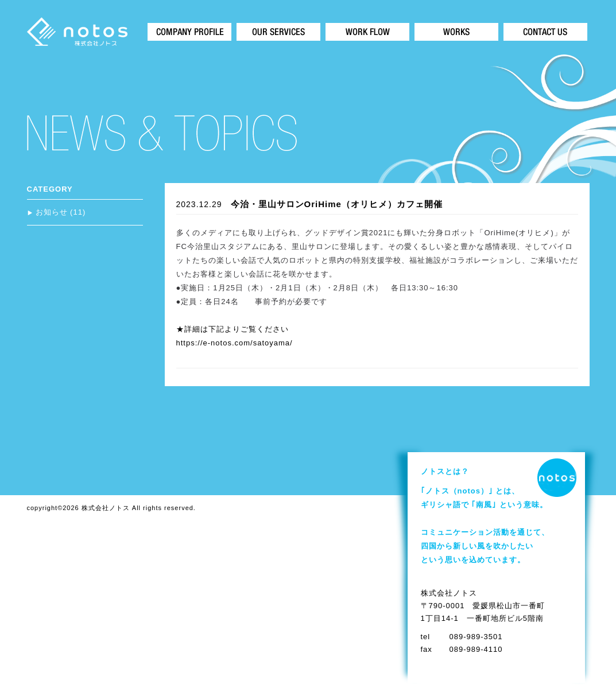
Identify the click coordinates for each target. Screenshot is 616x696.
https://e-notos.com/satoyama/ (235, 343)
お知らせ (52, 212)
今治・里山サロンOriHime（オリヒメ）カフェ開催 (337, 204)
